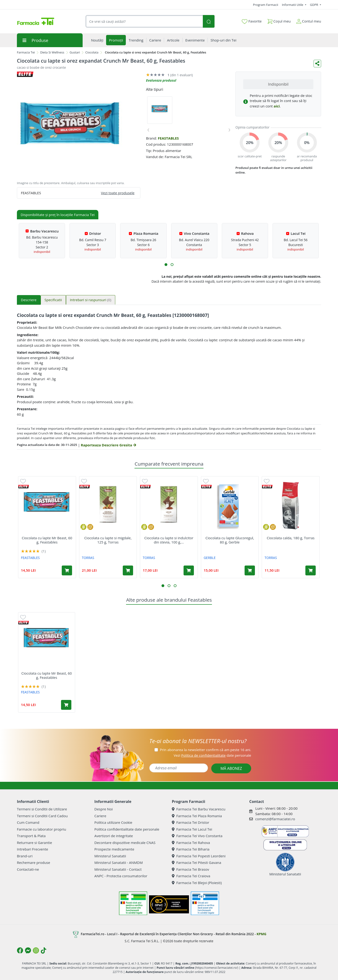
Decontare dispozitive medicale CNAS (125, 843)
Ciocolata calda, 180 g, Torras (291, 538)
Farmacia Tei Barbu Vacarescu (199, 809)
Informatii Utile (293, 5)
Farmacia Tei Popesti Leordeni (199, 856)
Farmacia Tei (26, 52)
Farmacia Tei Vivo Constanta (197, 836)
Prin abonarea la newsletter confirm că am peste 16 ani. (205, 750)
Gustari (75, 52)
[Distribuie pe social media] (317, 64)
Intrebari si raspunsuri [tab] (91, 300)
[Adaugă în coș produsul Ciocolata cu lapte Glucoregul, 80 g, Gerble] (250, 570)
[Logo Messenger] (28, 950)
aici (277, 106)
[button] (166, 265)
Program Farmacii (266, 5)
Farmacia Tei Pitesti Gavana (196, 862)
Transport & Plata (31, 836)
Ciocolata (92, 52)
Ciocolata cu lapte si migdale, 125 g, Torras (108, 540)
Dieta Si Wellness (52, 52)
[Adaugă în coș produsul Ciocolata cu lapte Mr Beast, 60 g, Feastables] (67, 570)
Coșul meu (279, 20)
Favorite (252, 21)
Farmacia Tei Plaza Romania (197, 816)
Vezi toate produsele (118, 193)
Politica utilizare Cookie (113, 822)
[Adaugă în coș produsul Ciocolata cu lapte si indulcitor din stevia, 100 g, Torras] (189, 570)
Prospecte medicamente (114, 849)
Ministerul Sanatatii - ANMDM (119, 862)
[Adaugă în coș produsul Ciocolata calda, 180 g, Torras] (311, 570)
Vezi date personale (212, 755)
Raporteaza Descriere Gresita (108, 445)
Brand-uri (25, 856)
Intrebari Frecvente (33, 849)
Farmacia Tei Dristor (190, 822)
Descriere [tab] (29, 300)
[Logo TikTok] (44, 950)
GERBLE (210, 558)
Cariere (100, 816)
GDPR (315, 5)
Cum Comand (28, 822)
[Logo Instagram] (36, 950)
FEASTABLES (168, 138)
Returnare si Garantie (35, 843)
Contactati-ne (28, 869)
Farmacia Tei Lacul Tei (192, 829)
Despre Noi (104, 809)
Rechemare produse (33, 862)
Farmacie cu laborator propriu (42, 829)
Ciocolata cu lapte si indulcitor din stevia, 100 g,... (169, 540)
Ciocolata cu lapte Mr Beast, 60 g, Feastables (47, 540)
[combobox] (144, 21)
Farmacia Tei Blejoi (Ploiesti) (197, 883)
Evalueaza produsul (161, 80)
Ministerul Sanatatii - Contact (118, 869)
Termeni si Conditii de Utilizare (42, 809)
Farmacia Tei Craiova (191, 876)
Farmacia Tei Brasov (190, 869)
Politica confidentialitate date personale (127, 829)
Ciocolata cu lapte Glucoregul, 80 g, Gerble (230, 540)
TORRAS (88, 558)
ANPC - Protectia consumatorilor (121, 876)
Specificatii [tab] (53, 300)
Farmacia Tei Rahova (191, 843)
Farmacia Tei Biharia (191, 849)
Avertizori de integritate (114, 836)
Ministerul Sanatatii (110, 856)
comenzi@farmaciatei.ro (275, 819)
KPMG (261, 934)
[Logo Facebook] (20, 950)
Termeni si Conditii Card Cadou (42, 816)
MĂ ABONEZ (231, 768)
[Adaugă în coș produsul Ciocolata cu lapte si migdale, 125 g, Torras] (128, 570)
